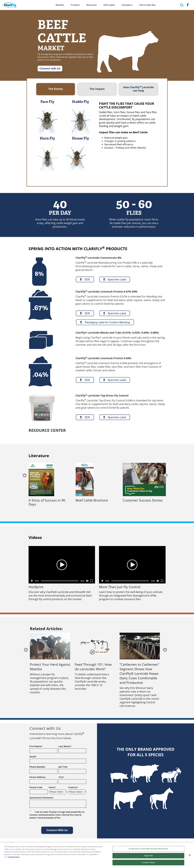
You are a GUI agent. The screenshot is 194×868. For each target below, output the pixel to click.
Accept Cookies (148, 862)
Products (75, 5)
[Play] (32, 581)
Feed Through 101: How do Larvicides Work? (93, 667)
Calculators (127, 5)
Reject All (148, 856)
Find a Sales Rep (147, 5)
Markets (60, 5)
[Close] (190, 855)
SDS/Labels (109, 5)
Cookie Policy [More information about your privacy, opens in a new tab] (14, 857)
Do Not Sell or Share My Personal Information (148, 849)
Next (166, 475)
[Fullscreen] (92, 581)
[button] (62, 565)
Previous (25, 475)
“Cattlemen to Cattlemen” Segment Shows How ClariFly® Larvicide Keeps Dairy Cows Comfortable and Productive (139, 673)
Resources (92, 5)
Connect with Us (50, 69)
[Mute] (87, 581)
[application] (62, 565)
